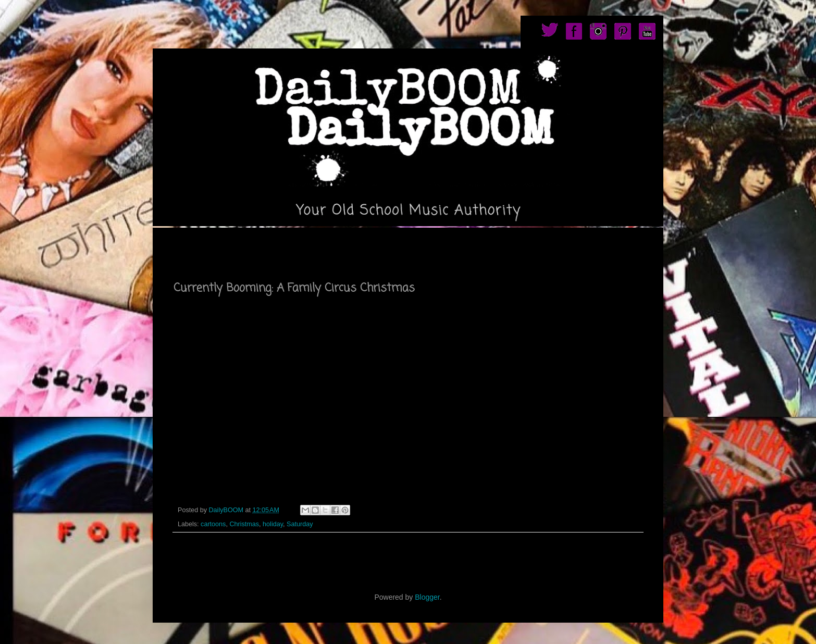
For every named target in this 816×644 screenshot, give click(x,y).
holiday (273, 524)
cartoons (213, 524)
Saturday (300, 524)
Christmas (244, 524)
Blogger (427, 597)
